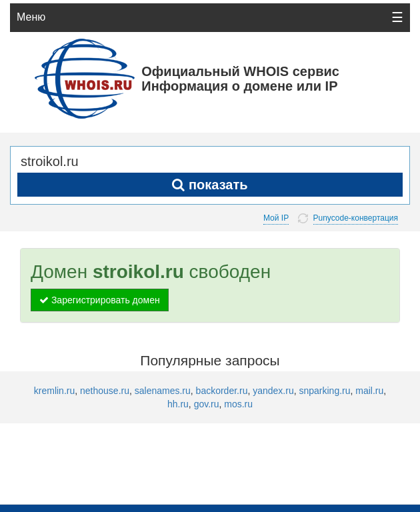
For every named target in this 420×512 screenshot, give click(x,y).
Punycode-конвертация (356, 218)
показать (210, 185)
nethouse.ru (105, 391)
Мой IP (276, 218)
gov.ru (207, 404)
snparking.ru (324, 391)
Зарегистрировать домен (100, 300)
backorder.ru (222, 391)
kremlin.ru (54, 391)
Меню (31, 17)
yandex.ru (273, 391)
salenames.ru (163, 391)
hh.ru (178, 404)
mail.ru (369, 391)
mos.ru (238, 404)
